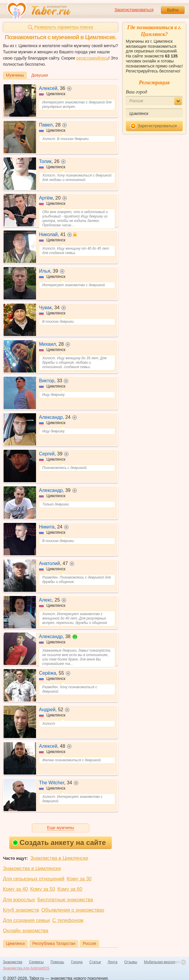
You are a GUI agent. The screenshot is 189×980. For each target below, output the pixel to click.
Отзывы (131, 962)
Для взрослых (19, 900)
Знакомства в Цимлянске (59, 858)
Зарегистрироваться (134, 10)
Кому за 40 (15, 889)
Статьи (95, 962)
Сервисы (36, 962)
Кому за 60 (70, 889)
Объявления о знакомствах (73, 910)
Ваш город (136, 92)
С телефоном (68, 920)
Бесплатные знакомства (65, 900)
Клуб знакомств (21, 910)
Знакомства (13, 962)
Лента (112, 962)
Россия (89, 943)
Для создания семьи (26, 920)
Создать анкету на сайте (59, 843)
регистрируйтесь (92, 58)
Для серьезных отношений (34, 879)
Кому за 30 (79, 879)
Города (77, 962)
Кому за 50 (43, 889)
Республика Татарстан (54, 943)
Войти (173, 10)
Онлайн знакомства (26, 931)
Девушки (40, 75)
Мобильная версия (160, 962)
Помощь (57, 962)
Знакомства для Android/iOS (26, 968)
